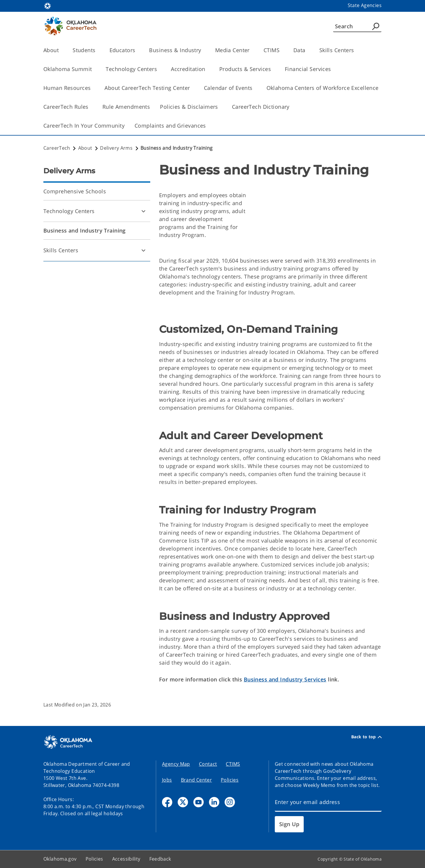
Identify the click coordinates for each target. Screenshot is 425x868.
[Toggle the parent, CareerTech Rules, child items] (90, 107)
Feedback (160, 859)
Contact (208, 764)
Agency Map (176, 764)
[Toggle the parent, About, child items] (61, 50)
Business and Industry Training (85, 230)
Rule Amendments (126, 107)
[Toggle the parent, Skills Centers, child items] (356, 50)
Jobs (167, 780)
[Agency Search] (376, 26)
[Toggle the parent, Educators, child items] (137, 50)
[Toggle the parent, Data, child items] (307, 50)
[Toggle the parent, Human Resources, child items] (93, 88)
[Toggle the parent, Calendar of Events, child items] (255, 88)
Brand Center (197, 780)
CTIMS (233, 764)
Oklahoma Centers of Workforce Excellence (323, 88)
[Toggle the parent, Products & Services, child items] (273, 69)
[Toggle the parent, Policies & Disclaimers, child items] (220, 107)
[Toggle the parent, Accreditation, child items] (207, 69)
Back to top (366, 737)
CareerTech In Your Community (84, 126)
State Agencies (365, 5)
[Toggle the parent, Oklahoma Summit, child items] (94, 69)
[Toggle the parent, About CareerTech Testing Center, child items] (192, 88)
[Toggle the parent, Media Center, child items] (252, 50)
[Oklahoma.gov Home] (48, 5)
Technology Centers (69, 211)
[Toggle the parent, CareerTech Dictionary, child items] (291, 107)
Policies (230, 780)
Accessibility (126, 859)
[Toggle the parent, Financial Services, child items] (333, 69)
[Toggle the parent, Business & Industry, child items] (203, 50)
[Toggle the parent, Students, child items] (98, 50)
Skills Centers (61, 250)
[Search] (357, 26)
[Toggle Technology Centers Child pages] (143, 211)
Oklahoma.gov (60, 859)
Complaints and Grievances (170, 126)
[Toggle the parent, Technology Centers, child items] (159, 69)
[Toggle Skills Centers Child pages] (143, 250)
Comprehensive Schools (75, 191)
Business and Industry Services (285, 679)
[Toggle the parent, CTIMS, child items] (281, 50)
